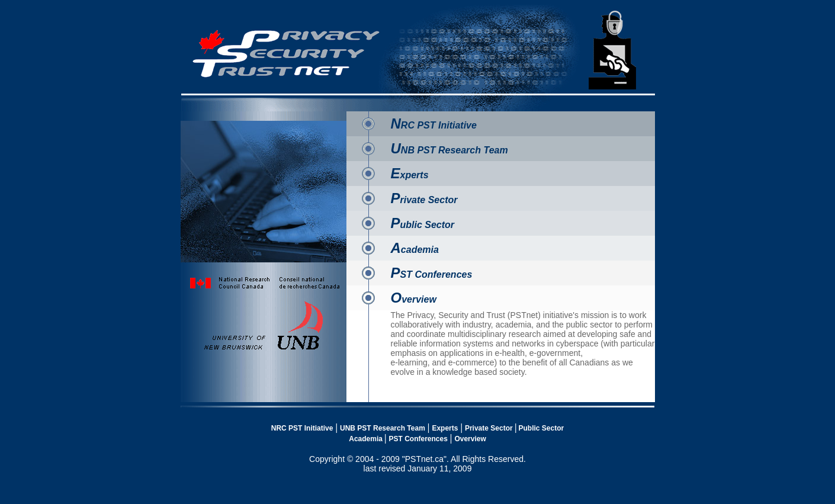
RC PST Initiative (434, 125)
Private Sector (490, 428)
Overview (470, 439)
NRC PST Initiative (302, 428)
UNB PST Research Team (383, 428)
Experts (445, 428)
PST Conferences (418, 439)
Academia (366, 439)
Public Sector (542, 428)
